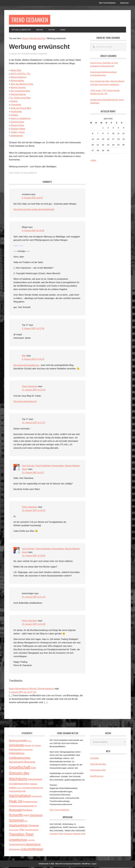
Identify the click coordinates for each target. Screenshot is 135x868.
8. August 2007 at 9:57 (32, 199)
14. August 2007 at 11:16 (34, 598)
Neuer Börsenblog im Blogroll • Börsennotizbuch (32, 689)
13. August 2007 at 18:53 (34, 556)
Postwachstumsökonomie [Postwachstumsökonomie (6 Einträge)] (21, 807)
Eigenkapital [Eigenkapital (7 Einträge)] (15, 750)
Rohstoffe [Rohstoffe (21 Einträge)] (16, 816)
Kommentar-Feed (98, 771)
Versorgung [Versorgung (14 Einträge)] (33, 845)
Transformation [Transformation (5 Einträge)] (32, 831)
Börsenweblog (17, 81)
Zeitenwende (17, 136)
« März (93, 161)
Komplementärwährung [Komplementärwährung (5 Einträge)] (33, 788)
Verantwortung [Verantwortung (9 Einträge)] (17, 845)
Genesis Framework (73, 865)
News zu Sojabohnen (21, 119)
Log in (94, 865)
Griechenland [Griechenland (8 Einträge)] (35, 780)
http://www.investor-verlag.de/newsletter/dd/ (34, 210)
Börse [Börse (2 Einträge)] (30, 742)
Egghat (14, 102)
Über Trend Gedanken (59, 811)
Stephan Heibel (18, 130)
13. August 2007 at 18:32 (34, 511)
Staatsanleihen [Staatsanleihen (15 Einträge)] (19, 826)
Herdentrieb (16, 112)
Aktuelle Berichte (29, 174)
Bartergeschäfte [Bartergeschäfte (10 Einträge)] (18, 741)
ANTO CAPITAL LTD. (21, 75)
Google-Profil (56, 834)
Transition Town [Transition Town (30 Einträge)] (21, 835)
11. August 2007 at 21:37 (34, 423)
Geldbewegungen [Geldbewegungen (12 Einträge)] (20, 758)
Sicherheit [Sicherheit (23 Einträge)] (16, 821)
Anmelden (95, 759)
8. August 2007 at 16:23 (33, 360)
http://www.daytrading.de (25, 402)
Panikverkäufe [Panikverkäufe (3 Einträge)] (37, 797)
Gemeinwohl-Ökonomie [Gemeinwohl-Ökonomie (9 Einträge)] (22, 763)
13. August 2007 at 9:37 (33, 473)
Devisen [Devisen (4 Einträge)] (28, 746)
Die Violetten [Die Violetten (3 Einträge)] (36, 746)
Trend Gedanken (32, 20)
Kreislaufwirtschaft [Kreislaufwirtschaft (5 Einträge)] (17, 792)
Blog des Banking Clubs (22, 85)
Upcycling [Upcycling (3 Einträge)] (31, 841)
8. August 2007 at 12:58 (33, 329)
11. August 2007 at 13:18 (34, 391)
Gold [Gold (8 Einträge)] (33, 769)
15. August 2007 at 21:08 (34, 625)
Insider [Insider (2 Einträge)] (19, 789)
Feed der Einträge (98, 765)
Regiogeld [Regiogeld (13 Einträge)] (15, 811)
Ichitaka (14, 116)
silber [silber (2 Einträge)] (26, 822)
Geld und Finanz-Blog (21, 109)
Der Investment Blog (20, 92)
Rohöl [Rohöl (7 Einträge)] (26, 816)
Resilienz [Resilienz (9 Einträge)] (27, 811)
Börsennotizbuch (19, 78)
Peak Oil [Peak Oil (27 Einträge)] (15, 802)
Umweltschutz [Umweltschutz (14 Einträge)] (18, 840)
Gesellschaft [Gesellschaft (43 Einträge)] (20, 768)
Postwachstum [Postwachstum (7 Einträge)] (30, 802)
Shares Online (17, 126)
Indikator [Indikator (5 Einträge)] (33, 785)
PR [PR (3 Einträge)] (36, 807)
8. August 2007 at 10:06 (33, 231)
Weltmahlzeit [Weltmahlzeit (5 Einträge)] (15, 850)
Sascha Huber (17, 123)
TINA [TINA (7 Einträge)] (22, 830)
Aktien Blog (16, 71)
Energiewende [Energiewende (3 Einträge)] (27, 750)
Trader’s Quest (18, 133)
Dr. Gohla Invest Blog (21, 99)
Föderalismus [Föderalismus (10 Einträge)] (17, 754)
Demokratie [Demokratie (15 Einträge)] (16, 746)
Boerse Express (18, 88)
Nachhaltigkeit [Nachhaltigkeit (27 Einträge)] (20, 796)
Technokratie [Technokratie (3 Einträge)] (14, 831)
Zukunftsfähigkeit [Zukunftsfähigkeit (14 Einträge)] (32, 850)
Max (24, 356)
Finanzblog (16, 105)
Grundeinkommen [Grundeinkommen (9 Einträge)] (19, 784)
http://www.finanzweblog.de (26, 366)
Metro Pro (59, 865)
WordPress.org (97, 777)
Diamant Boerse (18, 95)
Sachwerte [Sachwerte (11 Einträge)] (36, 816)
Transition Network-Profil (75, 834)
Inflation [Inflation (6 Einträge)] (13, 788)
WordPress (86, 865)
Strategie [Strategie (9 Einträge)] (34, 826)
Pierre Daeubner (30, 387)
